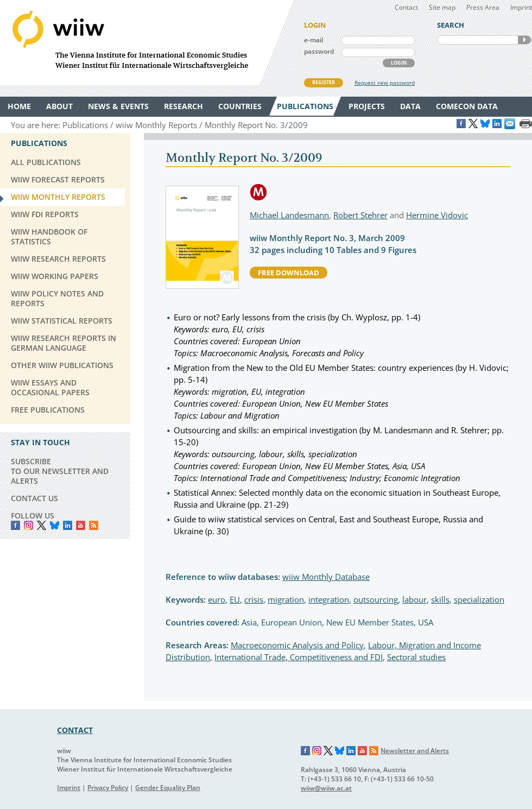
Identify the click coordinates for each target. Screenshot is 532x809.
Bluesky (55, 525)
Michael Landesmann (289, 215)
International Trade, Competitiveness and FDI (299, 657)
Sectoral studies (416, 657)
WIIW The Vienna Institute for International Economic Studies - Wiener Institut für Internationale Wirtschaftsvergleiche (147, 43)
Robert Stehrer (360, 215)
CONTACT (75, 730)
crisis (254, 599)
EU (235, 599)
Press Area (483, 7)
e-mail (313, 40)
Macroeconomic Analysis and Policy (297, 645)
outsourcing (376, 599)
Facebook (15, 525)
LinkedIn (68, 525)
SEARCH (524, 40)
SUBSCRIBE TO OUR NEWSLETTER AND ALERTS (60, 471)
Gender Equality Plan (168, 788)
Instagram (317, 751)
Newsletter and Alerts (415, 751)
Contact (406, 7)
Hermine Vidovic (437, 215)
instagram (28, 525)
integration (329, 599)
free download (289, 273)
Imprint (521, 7)
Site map (442, 7)
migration (286, 599)
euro (217, 599)
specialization (479, 599)
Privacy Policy (108, 788)
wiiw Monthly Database (326, 577)
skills (440, 599)
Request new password (385, 83)
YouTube (81, 525)
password (319, 51)
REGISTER (324, 82)
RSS (94, 525)
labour (414, 599)
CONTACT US (34, 498)
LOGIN (399, 63)
